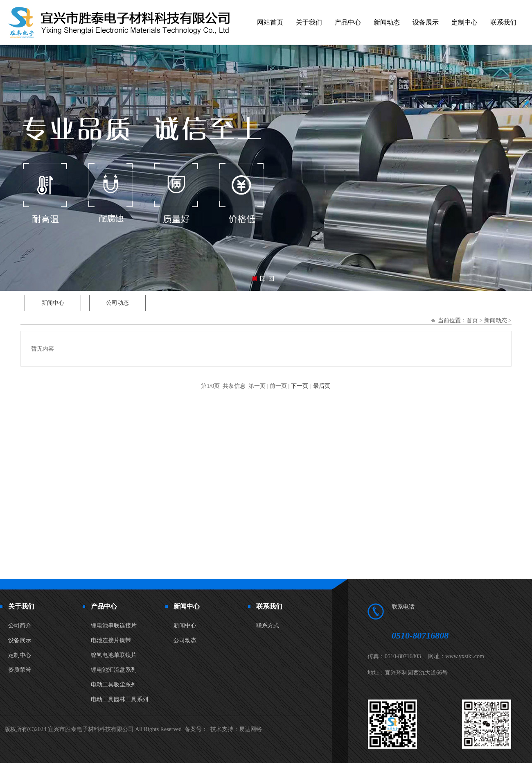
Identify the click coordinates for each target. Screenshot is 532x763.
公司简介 (20, 626)
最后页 (322, 386)
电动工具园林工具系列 (119, 699)
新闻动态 (387, 22)
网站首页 (270, 22)
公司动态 (185, 640)
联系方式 (268, 626)
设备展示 (426, 22)
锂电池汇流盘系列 (114, 670)
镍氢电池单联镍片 (114, 655)
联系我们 (503, 22)
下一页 (300, 386)
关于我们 (309, 22)
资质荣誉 (20, 670)
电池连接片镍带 (111, 640)
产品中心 (348, 22)
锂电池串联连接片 (114, 626)
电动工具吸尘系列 (114, 685)
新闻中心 (185, 626)
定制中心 (464, 22)
